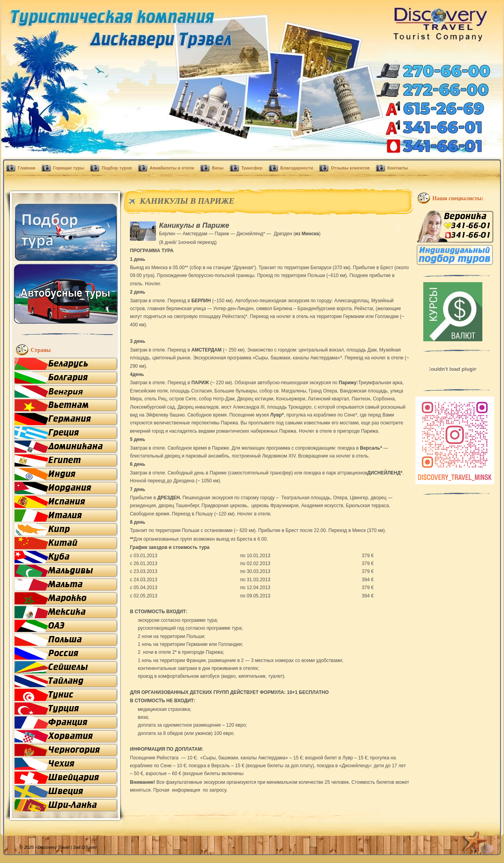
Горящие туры (69, 168)
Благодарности (297, 168)
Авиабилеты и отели (172, 168)
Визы (218, 168)
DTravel (89, 847)
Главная (27, 168)
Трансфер (252, 168)
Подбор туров (117, 168)
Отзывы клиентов (350, 168)
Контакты (398, 168)
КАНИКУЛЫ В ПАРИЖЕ (187, 201)
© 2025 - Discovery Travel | (51, 847)
